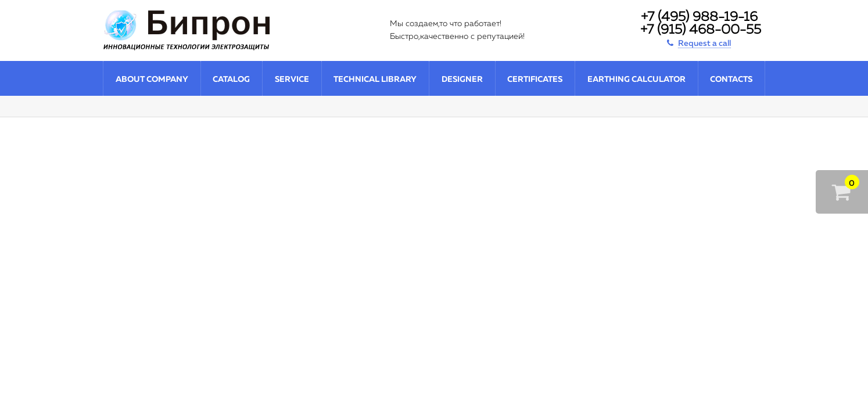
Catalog (231, 80)
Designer (462, 80)
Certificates (535, 80)
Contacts (731, 80)
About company (152, 80)
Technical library (375, 80)
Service (292, 80)
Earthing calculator (636, 80)
